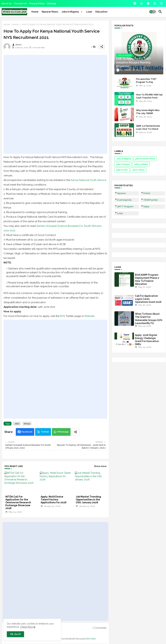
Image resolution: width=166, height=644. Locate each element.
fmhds (147, 193)
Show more (100, 466)
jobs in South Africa (145, 159)
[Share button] (75, 432)
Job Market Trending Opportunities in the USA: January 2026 (88, 500)
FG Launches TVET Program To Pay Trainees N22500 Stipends (146, 84)
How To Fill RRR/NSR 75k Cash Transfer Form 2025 (149, 98)
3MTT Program (125, 206)
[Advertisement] (55, 104)
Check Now (27, 627)
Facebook (27, 432)
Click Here (91, 639)
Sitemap (52, 3)
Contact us (21, 3)
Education (101, 12)
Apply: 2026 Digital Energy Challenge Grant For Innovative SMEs (147, 340)
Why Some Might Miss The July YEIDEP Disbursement (148, 113)
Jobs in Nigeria (124, 159)
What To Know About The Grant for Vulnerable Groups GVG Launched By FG (149, 319)
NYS (63, 316)
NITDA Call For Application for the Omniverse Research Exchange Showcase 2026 (18, 502)
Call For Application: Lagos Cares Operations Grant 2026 (148, 299)
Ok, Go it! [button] (15, 634)
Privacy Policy (37, 3)
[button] (153, 12)
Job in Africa (138, 170)
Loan (89, 12)
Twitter (45, 432)
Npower (121, 193)
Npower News (50, 12)
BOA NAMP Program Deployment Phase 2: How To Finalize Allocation (147, 279)
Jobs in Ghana (141, 164)
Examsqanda (124, 200)
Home (35, 12)
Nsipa (146, 206)
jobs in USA (122, 170)
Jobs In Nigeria (70, 12)
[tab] (35, 12)
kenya (16, 24)
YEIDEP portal (150, 200)
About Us (6, 3)
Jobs (17, 424)
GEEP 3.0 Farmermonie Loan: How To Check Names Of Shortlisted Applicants (148, 131)
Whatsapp (63, 432)
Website (90, 316)
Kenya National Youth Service (89, 180)
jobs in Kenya (123, 164)
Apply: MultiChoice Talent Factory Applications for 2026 (54, 500)
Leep (120, 213)
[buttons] (135, 3)
